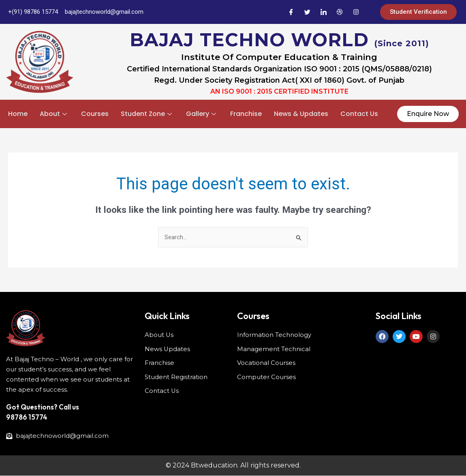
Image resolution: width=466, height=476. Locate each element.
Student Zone (147, 114)
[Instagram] (356, 12)
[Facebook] (291, 12)
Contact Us (359, 114)
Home (18, 114)
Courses (95, 114)
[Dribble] (340, 12)
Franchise (246, 114)
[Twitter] (307, 12)
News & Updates (301, 114)
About (54, 114)
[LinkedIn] (323, 12)
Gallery (202, 114)
